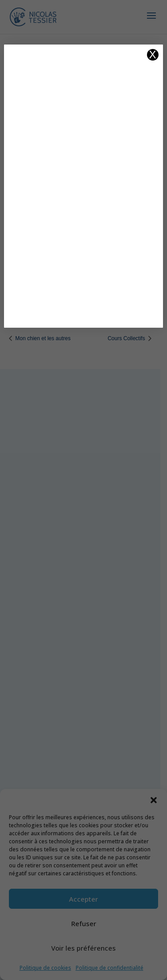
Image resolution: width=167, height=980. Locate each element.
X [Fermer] (153, 55)
